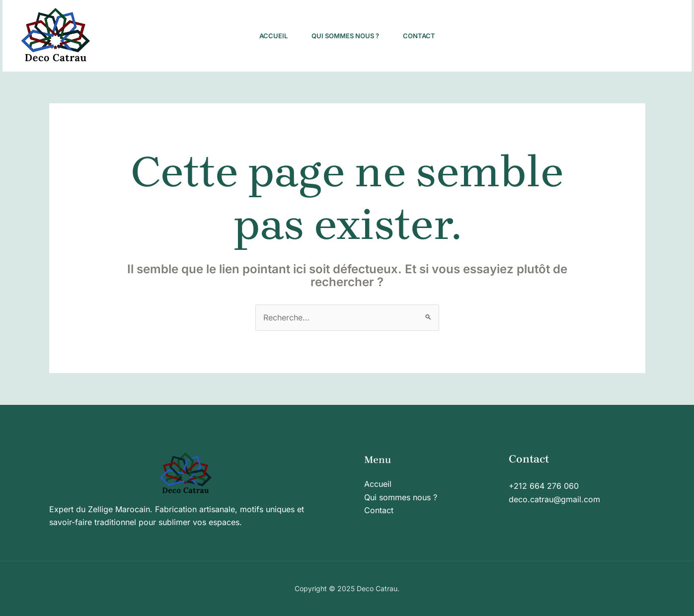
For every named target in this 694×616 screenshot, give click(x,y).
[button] (622, 36)
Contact (419, 36)
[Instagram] (504, 36)
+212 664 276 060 (544, 486)
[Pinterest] (548, 36)
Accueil (273, 36)
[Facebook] (526, 36)
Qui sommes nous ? (345, 36)
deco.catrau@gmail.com (554, 499)
